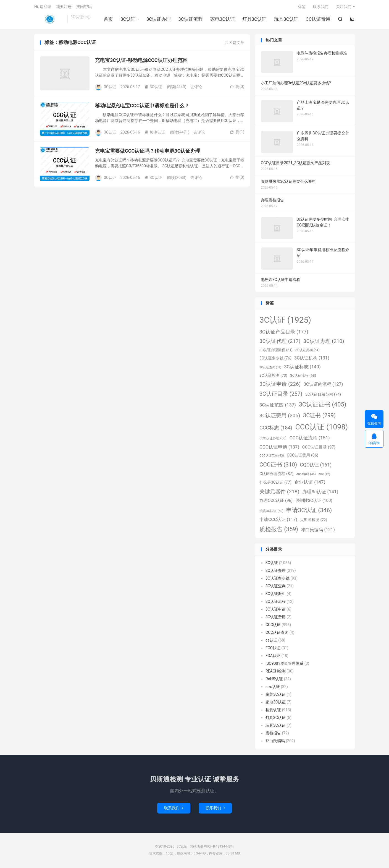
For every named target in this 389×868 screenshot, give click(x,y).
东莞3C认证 (276, 695)
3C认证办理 (158, 20)
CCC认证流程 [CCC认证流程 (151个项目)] (309, 439)
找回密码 (84, 7)
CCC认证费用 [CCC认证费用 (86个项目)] (303, 456)
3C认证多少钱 (278, 579)
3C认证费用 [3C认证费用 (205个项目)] (280, 416)
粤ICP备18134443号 (219, 848)
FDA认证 (273, 656)
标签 (302, 7)
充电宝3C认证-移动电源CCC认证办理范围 (141, 61)
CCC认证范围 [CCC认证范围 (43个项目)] (272, 457)
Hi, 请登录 (43, 7)
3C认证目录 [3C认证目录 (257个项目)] (281, 395)
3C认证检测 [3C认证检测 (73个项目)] (273, 376)
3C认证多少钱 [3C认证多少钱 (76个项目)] (275, 359)
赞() (237, 88)
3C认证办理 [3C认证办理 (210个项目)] (324, 342)
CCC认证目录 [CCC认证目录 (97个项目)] (319, 448)
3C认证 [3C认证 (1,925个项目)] (285, 321)
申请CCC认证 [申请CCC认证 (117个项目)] (278, 521)
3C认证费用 (318, 20)
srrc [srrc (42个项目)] (324, 475)
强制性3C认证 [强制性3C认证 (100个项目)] (314, 502)
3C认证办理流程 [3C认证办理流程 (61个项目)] (276, 351)
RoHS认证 (274, 680)
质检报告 (273, 734)
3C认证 (49, 20)
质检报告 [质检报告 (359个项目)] (279, 530)
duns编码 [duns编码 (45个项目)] (306, 475)
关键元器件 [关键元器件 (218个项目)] (279, 492)
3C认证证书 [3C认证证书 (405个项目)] (322, 405)
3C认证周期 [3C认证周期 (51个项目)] (307, 351)
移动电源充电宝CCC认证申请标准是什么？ (142, 107)
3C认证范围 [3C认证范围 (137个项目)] (278, 406)
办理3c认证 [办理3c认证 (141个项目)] (320, 492)
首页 (108, 20)
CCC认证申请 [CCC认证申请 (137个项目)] (279, 448)
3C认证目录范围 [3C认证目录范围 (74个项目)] (323, 395)
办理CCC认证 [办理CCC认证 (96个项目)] (276, 502)
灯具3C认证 (254, 20)
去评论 (196, 88)
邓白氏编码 (275, 742)
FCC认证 (273, 649)
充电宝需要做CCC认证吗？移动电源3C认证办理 (148, 152)
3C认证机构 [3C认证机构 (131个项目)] (312, 359)
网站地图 (196, 848)
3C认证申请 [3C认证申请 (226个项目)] (280, 385)
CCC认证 (273, 625)
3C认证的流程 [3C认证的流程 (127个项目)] (323, 385)
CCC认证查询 (277, 633)
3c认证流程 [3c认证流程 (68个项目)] (303, 376)
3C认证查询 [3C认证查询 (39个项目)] (270, 368)
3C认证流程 (190, 20)
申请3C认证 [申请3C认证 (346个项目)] (309, 511)
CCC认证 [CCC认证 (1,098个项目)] (321, 428)
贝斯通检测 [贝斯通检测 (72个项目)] (314, 521)
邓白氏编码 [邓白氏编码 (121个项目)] (318, 531)
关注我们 (344, 7)
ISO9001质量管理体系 (284, 664)
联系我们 (321, 7)
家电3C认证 (223, 20)
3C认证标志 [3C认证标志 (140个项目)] (302, 368)
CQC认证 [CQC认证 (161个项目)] (316, 466)
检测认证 (155, 133)
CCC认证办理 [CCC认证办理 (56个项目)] (273, 439)
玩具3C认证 (286, 20)
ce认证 (271, 641)
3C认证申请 (276, 610)
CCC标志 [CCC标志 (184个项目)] (276, 429)
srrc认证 (273, 687)
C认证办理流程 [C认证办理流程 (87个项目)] (276, 475)
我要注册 (64, 7)
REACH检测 (276, 672)
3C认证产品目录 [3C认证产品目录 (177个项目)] (284, 333)
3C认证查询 (276, 587)
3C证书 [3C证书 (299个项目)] (319, 416)
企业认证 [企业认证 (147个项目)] (310, 483)
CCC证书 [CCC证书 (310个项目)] (278, 465)
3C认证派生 (276, 595)
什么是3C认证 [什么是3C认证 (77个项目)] (275, 483)
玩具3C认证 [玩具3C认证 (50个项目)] (271, 512)
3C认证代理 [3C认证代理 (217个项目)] (280, 342)
